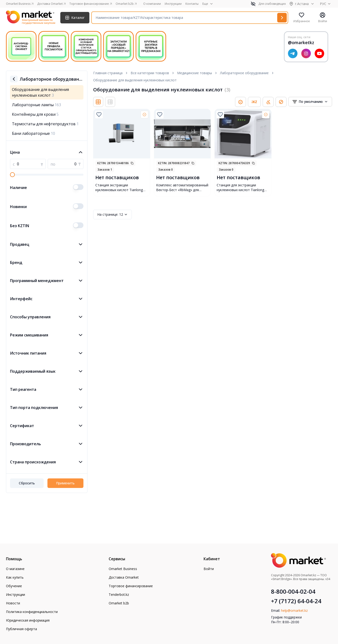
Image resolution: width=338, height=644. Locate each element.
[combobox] (310, 102)
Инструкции (173, 4)
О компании (152, 4)
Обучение (14, 586)
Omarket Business (123, 569)
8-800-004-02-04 (293, 592)
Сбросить (27, 483)
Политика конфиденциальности (32, 612)
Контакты (192, 4)
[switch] (78, 187)
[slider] (12, 175)
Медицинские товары (195, 73)
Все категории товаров (150, 73)
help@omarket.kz (294, 610)
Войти (209, 569)
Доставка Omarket (124, 577)
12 (113, 215)
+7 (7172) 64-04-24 (296, 601)
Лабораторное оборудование (244, 73)
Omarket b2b (119, 603)
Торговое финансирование (131, 586)
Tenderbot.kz (119, 594)
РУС (326, 4)
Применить (65, 483)
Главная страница (108, 73)
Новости (13, 603)
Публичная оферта (21, 629)
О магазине (15, 569)
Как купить (15, 577)
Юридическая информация (28, 620)
